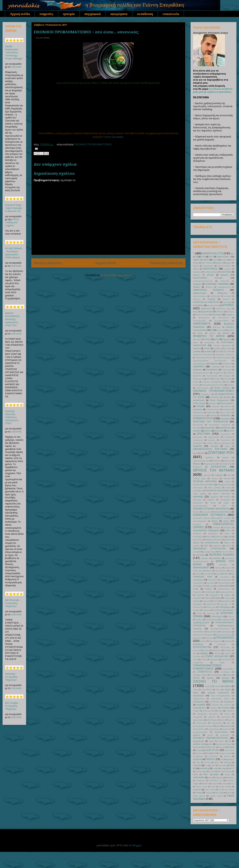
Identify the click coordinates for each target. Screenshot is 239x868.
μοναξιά (197, 552)
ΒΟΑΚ (200, 333)
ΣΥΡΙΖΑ (196, 678)
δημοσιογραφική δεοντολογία (210, 361)
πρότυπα (209, 638)
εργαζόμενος (225, 428)
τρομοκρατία (199, 708)
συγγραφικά (93, 14)
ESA (214, 753)
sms (213, 787)
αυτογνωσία (204, 318)
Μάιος (209, 537)
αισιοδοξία (226, 272)
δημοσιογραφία (224, 357)
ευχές (227, 446)
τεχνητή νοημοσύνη (218, 693)
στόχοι (204, 659)
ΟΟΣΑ (196, 586)
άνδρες (196, 287)
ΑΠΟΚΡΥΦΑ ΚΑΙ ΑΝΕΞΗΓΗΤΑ (206, 302)
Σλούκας (197, 656)
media (215, 768)
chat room (229, 750)
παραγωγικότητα (226, 592)
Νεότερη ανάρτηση (48, 263)
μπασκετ (205, 558)
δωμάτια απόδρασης (212, 382)
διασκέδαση (212, 370)
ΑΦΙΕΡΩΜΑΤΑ (202, 324)
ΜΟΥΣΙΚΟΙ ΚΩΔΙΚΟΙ (221, 555)
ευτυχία (214, 446)
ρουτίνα (197, 650)
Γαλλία (207, 339)
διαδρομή (216, 367)
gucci (217, 762)
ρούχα (206, 650)
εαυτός (196, 385)
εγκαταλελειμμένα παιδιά (213, 385)
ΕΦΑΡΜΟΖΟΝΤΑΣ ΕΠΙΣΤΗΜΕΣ (210, 449)
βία (212, 330)
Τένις (218, 690)
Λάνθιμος (197, 533)
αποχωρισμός (213, 305)
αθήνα (196, 269)
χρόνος (197, 735)
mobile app (201, 771)
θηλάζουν (197, 467)
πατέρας (228, 598)
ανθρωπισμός (200, 293)
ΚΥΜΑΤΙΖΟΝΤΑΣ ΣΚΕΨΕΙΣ (214, 526)
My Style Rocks (225, 771)
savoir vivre (202, 787)
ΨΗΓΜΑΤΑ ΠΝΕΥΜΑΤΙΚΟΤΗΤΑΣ (211, 738)
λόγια (227, 533)
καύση (213, 503)
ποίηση (206, 610)
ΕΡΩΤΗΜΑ (204, 434)
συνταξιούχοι (216, 675)
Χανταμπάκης (199, 729)
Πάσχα (217, 598)
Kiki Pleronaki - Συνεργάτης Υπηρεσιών (13, 603)
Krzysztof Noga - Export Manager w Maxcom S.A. (14, 208)
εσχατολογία (214, 437)
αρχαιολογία (206, 312)
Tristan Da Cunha (226, 790)
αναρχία (197, 284)
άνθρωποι (222, 293)
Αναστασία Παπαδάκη (217, 284)
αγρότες (219, 263)
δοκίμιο (217, 379)
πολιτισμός (217, 616)
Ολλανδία (212, 580)
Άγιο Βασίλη (207, 263)
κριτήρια (197, 524)
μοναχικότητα (210, 552)
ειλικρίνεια (206, 394)
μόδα (228, 546)
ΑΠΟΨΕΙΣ (228, 305)
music (212, 771)
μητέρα (196, 546)
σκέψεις (204, 653)
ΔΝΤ (209, 379)
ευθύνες (210, 443)
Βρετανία (197, 339)
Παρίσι (208, 598)
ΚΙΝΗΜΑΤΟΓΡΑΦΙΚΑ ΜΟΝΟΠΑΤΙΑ (211, 509)
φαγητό (212, 717)
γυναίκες (208, 351)
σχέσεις (210, 678)
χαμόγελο (227, 726)
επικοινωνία (171, 14)
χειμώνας (227, 729)
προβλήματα (226, 619)
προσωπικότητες (224, 635)
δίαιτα (228, 367)
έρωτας (230, 431)
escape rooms (225, 753)
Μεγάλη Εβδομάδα (214, 540)
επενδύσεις (225, 415)
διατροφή (226, 370)
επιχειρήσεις (210, 428)
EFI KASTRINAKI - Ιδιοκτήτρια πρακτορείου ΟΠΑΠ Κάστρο (14, 253)
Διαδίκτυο (227, 364)
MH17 (232, 768)
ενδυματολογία (213, 409)
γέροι (196, 342)
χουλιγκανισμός (200, 732)
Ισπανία (227, 478)
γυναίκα (197, 351)
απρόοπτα (206, 309)
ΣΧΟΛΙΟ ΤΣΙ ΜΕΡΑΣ (214, 681)
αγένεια (224, 260)
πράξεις (199, 619)
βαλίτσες (217, 327)
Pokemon (201, 780)
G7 (222, 759)
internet (197, 765)
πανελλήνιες (210, 592)
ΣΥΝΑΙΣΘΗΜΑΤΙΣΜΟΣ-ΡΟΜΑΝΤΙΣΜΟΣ (208, 667)
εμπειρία (69, 14)
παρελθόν (197, 598)
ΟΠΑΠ (204, 586)
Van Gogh (220, 793)
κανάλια (227, 497)
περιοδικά (211, 604)
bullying (199, 750)
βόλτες (213, 333)
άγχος (196, 266)
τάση (195, 690)
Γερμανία (227, 339)
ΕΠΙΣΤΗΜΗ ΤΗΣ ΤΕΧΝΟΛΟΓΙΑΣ (211, 421)
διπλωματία (198, 379)
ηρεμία (226, 457)
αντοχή (228, 296)
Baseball (197, 747)
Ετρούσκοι (225, 440)
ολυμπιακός (198, 583)
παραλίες (201, 595)
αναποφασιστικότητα (203, 281)
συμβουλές (198, 662)
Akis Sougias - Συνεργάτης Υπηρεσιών (12, 706)
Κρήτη (215, 521)
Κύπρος (228, 527)
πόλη (199, 613)
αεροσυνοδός (224, 266)
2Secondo (16, 67)
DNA (208, 753)
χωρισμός (225, 735)
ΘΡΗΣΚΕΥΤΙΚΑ (219, 467)
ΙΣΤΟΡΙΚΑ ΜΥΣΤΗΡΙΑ (205, 481)
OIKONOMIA (199, 777)
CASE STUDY (212, 750)
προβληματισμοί (201, 623)
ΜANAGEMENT (201, 567)
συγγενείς (214, 659)
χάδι (218, 726)
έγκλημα (230, 385)
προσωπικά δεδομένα (203, 635)
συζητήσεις (226, 659)
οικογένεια (225, 577)
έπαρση (213, 415)
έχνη (195, 453)
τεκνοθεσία (207, 690)
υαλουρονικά (209, 711)
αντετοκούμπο (200, 296)
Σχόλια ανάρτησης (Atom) (116, 275)
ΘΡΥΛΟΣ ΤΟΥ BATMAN (214, 470)
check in (199, 753)
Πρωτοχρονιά (215, 641)
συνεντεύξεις (228, 669)
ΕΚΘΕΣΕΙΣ (215, 397)
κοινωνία (207, 512)
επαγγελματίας (199, 415)
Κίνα (224, 506)
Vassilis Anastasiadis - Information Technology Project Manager (14, 52)
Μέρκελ (196, 543)
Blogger (137, 845)
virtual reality (216, 796)
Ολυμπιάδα (226, 580)
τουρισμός (229, 702)
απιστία (226, 299)
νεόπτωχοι (198, 571)
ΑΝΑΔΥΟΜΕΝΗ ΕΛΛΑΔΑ (208, 278)
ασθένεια (220, 312)
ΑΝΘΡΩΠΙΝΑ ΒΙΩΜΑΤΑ (208, 290)
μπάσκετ (217, 558)
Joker (213, 765)
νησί (232, 571)
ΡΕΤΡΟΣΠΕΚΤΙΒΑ (202, 647)
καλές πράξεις (200, 494)
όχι (218, 586)
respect (215, 784)
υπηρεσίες (46, 14)
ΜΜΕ (206, 546)
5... (229, 257)
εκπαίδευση (145, 14)
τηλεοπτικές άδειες (220, 699)
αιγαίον (228, 269)
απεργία (211, 299)
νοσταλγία (208, 574)
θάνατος (228, 461)
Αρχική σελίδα (20, 14)
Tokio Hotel (210, 790)
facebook (197, 759)
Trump (199, 793)
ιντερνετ (219, 475)
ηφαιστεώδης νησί (201, 461)
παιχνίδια (197, 592)
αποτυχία (227, 302)
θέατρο (197, 464)
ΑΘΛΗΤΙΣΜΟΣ (210, 269)
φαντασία (226, 717)
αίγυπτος (197, 272)
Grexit (207, 762)
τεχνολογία (198, 696)
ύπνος (227, 714)
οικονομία (198, 580)
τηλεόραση (198, 702)
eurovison (213, 756)
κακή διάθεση (214, 488)
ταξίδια (227, 686)
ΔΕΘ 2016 (227, 351)
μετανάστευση (212, 543)
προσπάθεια (198, 632)
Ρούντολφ (225, 647)
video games (199, 796)
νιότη (198, 574)
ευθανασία (198, 443)
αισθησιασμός (211, 272)
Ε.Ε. (228, 382)
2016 (203, 257)
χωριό (210, 735)
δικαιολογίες (212, 376)
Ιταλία (227, 481)
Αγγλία (215, 260)
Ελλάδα (201, 406)
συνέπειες (225, 672)
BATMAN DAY (210, 747)
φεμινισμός (198, 720)
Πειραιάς (206, 601)
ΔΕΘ (218, 351)
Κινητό (196, 512)
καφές (226, 503)
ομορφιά (211, 583)
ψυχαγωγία (199, 741)
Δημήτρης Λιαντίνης (225, 354)
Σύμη (222, 662)
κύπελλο (216, 527)
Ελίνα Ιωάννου (227, 403)
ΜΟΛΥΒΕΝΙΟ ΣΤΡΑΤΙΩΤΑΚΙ (209, 548)
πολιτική (211, 613)
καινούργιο (198, 488)
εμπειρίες (198, 409)
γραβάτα (218, 348)
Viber (229, 793)
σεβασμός (217, 650)
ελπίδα (228, 406)
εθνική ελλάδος (222, 388)
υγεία (220, 711)
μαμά (229, 537)
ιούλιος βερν (199, 478)
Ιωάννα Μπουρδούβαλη (204, 485)
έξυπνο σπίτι (225, 412)
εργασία (197, 431)
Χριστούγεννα (221, 732)
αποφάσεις (198, 305)
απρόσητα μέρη (223, 309)
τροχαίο (214, 708)
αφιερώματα (119, 14)
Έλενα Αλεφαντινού (219, 400)
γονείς (207, 348)
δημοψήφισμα (200, 364)
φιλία (223, 720)
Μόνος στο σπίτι (226, 552)
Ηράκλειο (210, 457)
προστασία (212, 632)
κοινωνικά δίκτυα (223, 512)
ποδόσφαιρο (225, 607)
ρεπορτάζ (222, 644)
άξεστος (197, 299)
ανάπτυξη (225, 281)
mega (224, 768)
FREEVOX (210, 759)
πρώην (203, 641)
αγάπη (206, 260)
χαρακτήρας (214, 729)
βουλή (226, 333)
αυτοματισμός (200, 321)
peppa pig (220, 777)
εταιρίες (212, 440)
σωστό (208, 686)
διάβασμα (214, 364)
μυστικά (223, 565)
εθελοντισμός (203, 388)
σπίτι (195, 659)
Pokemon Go (216, 780)
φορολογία (217, 723)
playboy (230, 777)
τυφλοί (196, 711)
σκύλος (228, 653)
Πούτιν (231, 616)
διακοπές (197, 370)
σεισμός (228, 650)
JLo (206, 765)
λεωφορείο (213, 533)
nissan (227, 774)
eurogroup (198, 756)
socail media (225, 787)
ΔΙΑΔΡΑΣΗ (199, 366)
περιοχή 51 (226, 604)
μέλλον (228, 540)
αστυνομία (217, 315)
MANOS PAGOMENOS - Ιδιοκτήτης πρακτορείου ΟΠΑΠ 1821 (13, 319)
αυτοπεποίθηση (222, 321)
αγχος (229, 263)
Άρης (195, 312)
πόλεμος (230, 610)
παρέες (227, 595)
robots (225, 784)
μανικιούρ (198, 540)
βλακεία (231, 330)
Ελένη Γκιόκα (199, 403)
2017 (211, 257)
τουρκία (201, 705)
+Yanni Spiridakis (113, 137)
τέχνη (196, 693)
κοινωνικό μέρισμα (202, 518)
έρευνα (208, 431)
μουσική (200, 555)
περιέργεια (198, 604)
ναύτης (218, 568)
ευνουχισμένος (224, 443)
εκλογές (227, 397)
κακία (228, 488)
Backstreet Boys (224, 744)
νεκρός (228, 568)
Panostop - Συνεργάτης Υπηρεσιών (11, 677)
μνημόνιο (217, 546)
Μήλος (227, 543)
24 (217, 257)
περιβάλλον (226, 601)
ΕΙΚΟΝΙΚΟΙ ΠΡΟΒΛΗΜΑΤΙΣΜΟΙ (93, 144)
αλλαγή (210, 275)
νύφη (218, 574)
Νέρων (209, 571)
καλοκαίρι (198, 496)
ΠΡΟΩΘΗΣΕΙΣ (225, 638)
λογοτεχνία (198, 537)
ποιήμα (196, 610)
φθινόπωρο (212, 720)
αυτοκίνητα (223, 318)
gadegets (230, 759)
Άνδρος (209, 287)
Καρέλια (211, 500)
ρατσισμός (198, 644)
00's (232, 254)
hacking (227, 762)
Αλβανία (197, 275)
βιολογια (220, 330)
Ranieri (205, 784)
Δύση (196, 382)
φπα (229, 723)
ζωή (202, 453)
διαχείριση (218, 373)
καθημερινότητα (224, 485)
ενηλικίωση (198, 412)
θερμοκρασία (210, 464)
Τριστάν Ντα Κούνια (221, 705)
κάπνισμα (197, 500)
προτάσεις (198, 638)
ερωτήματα (225, 434)
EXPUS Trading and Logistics (12, 222)
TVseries (209, 793)
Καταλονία (198, 503)
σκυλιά (217, 653)
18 (197, 257)
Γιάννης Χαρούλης (222, 345)
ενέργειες (227, 409)
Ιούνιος (215, 478)
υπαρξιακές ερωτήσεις (208, 714)
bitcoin (222, 747)
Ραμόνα (228, 641)
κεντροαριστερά (200, 506)
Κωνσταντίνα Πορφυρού (206, 530)
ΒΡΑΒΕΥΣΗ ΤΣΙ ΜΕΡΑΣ (209, 336)
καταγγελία (225, 500)
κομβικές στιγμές (223, 518)
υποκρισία (198, 717)
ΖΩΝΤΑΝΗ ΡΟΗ (221, 452)
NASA (195, 774)
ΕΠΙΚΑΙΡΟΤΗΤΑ (203, 418)
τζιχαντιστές (199, 699)
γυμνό (228, 348)
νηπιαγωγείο (221, 571)
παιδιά (208, 589)
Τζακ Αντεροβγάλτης (221, 696)
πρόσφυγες (226, 632)
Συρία (229, 675)
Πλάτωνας (211, 607)
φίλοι (231, 720)
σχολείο (225, 678)
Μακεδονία (219, 537)
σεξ (195, 653)
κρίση (226, 521)
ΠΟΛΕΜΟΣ (218, 610)
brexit (231, 747)
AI (229, 741)
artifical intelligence (203, 744)
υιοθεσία (230, 711)
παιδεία (226, 586)
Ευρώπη (197, 446)
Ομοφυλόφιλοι (225, 583)
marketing (204, 768)
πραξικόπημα (211, 619)
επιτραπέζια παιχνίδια (219, 425)
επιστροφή (198, 425)
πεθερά (196, 601)
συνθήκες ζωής (200, 675)
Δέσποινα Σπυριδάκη (203, 354)
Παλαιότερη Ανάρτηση (166, 263)
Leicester (223, 765)
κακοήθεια (198, 491)
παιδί (196, 589)
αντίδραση (215, 296)
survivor (197, 790)
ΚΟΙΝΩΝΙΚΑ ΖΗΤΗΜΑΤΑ (209, 515)
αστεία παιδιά (202, 315)
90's (198, 260)
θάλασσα (217, 461)
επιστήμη (225, 419)
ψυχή (211, 741)
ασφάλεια (230, 315)
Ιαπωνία (207, 475)
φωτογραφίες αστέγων (203, 726)
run (232, 784)
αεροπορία (208, 266)
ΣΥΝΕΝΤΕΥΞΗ (205, 672)
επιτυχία (197, 428)
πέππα (216, 601)
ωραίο (221, 741)
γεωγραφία (210, 342)
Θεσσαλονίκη (225, 464)
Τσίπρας (225, 708)
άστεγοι (230, 312)
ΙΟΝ (229, 475)
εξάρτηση (211, 412)
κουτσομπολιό (200, 521)
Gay (198, 762)
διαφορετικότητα (201, 373)
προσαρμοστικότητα (220, 629)
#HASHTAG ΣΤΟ (213, 253)
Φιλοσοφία (202, 723)
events (227, 756)
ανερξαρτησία (224, 287)
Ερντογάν (219, 431)
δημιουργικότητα (204, 357)
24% (223, 257)
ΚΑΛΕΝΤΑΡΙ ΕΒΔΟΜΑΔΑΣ (218, 491)
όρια (211, 586)
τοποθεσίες (214, 702)
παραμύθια (214, 595)
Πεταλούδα (198, 607)
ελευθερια (213, 403)
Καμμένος (215, 497)
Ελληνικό (216, 406)
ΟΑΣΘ (226, 574)
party (210, 777)
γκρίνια (196, 348)
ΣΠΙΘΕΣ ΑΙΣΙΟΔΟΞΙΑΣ (217, 656)
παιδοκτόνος (224, 589)
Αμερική (224, 275)
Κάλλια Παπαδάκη (221, 494)
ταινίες (217, 686)
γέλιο (216, 339)
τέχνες (228, 690)
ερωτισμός (198, 437)
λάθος (228, 530)
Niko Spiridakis (211, 774)
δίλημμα (227, 376)
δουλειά (228, 379)
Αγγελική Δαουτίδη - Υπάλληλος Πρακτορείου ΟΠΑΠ (12, 417)
